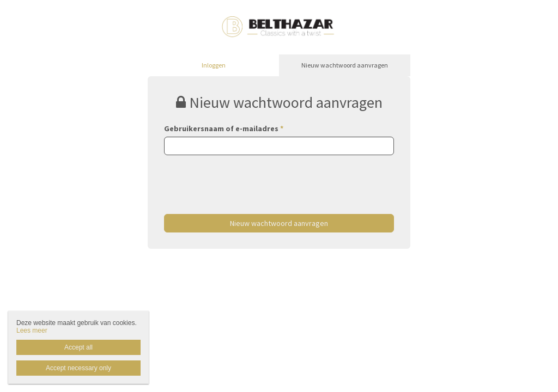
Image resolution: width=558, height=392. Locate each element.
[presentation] (247, 176)
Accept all (78, 347)
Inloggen (214, 65)
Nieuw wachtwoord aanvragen (345, 65)
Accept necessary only (78, 368)
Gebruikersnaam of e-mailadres (224, 128)
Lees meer (32, 330)
